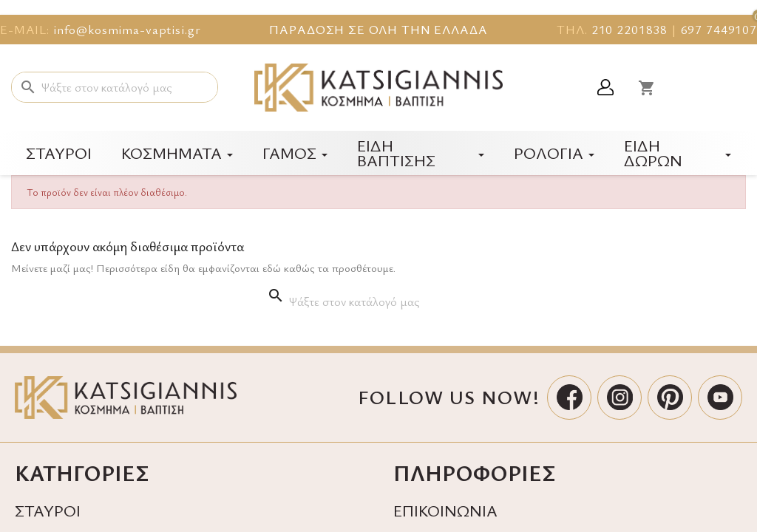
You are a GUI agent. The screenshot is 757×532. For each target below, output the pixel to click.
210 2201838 (629, 29)
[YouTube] (720, 398)
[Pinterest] (670, 398)
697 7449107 (719, 29)
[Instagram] (619, 398)
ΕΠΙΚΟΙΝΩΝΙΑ (445, 510)
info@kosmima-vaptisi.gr (127, 29)
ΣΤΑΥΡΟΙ (48, 510)
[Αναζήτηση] (115, 87)
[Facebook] (569, 398)
